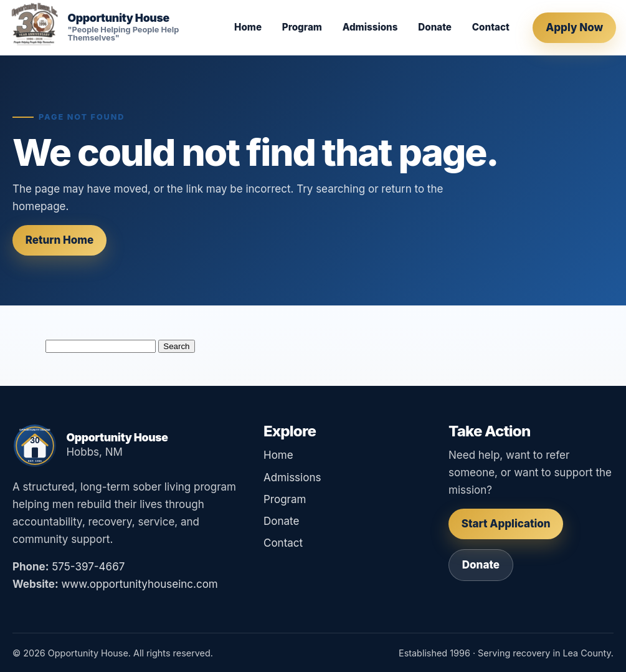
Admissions (370, 27)
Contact (491, 27)
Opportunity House (118, 18)
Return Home (60, 240)
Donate (435, 27)
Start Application (506, 524)
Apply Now (574, 27)
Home (248, 27)
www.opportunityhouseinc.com (139, 584)
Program (302, 27)
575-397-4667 (88, 567)
